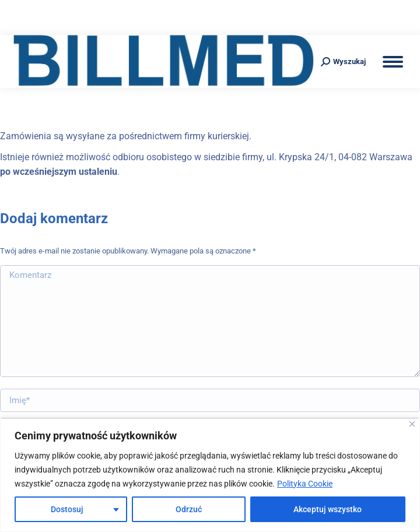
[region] (210, 475)
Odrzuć (189, 509)
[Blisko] (412, 424)
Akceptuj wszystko (328, 509)
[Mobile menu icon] (393, 62)
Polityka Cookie (305, 484)
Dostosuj (67, 509)
